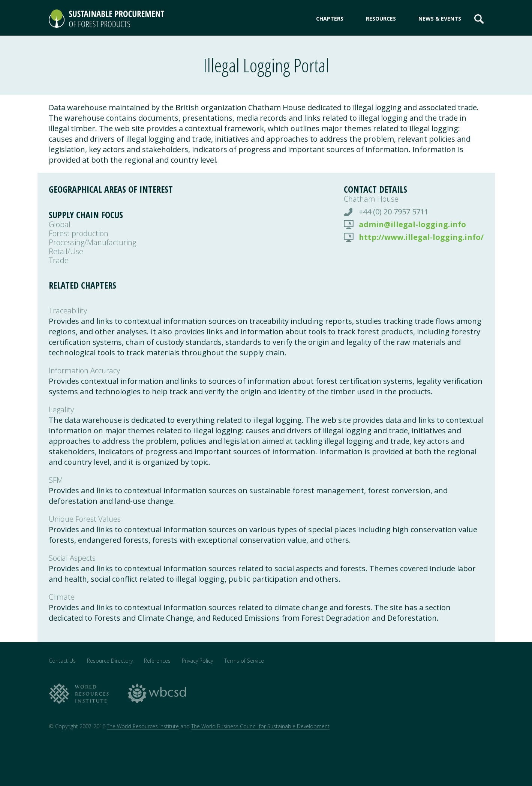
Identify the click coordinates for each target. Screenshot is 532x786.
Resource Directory (110, 661)
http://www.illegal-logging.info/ (421, 237)
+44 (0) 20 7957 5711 (394, 212)
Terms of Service (244, 661)
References (157, 661)
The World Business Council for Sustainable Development (260, 726)
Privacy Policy (197, 661)
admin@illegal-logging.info (412, 225)
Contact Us (62, 661)
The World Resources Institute (143, 726)
